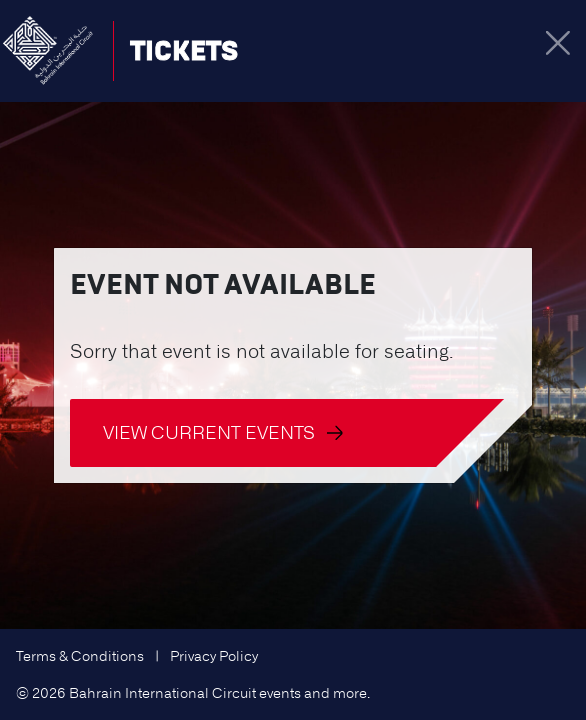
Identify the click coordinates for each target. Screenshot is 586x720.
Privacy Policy (214, 655)
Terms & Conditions (80, 655)
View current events (223, 432)
